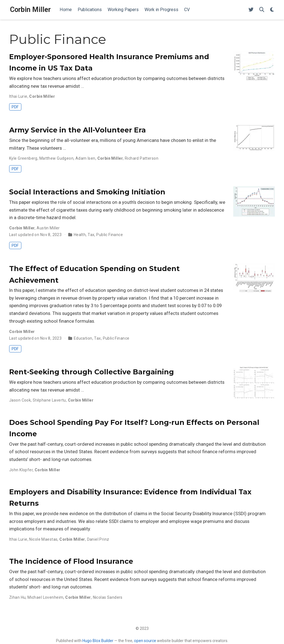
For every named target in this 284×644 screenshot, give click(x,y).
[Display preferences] (272, 10)
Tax (91, 235)
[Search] (262, 10)
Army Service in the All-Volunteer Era (78, 130)
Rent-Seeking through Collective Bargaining (92, 372)
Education (83, 338)
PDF (15, 107)
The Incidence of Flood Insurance (71, 561)
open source (145, 641)
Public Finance (110, 235)
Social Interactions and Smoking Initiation (87, 192)
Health (80, 235)
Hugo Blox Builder (98, 641)
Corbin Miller (30, 10)
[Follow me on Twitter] (251, 10)
